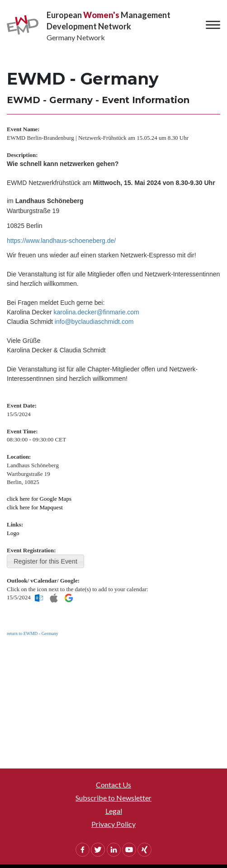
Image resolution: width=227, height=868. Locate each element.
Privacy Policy (113, 824)
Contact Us (113, 785)
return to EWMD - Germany (33, 633)
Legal (114, 811)
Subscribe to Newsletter (113, 798)
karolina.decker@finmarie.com (97, 312)
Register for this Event (45, 561)
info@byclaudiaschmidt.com (94, 322)
